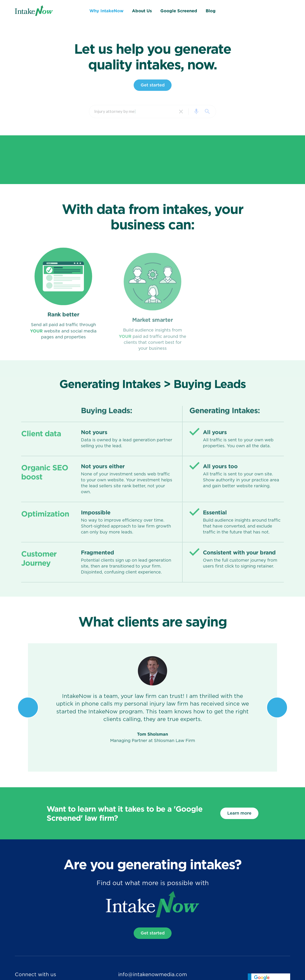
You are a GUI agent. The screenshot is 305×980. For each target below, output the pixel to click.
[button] (28, 713)
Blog (211, 11)
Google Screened (179, 11)
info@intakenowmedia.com (153, 975)
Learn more (239, 813)
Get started (153, 91)
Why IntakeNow (106, 11)
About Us (142, 11)
